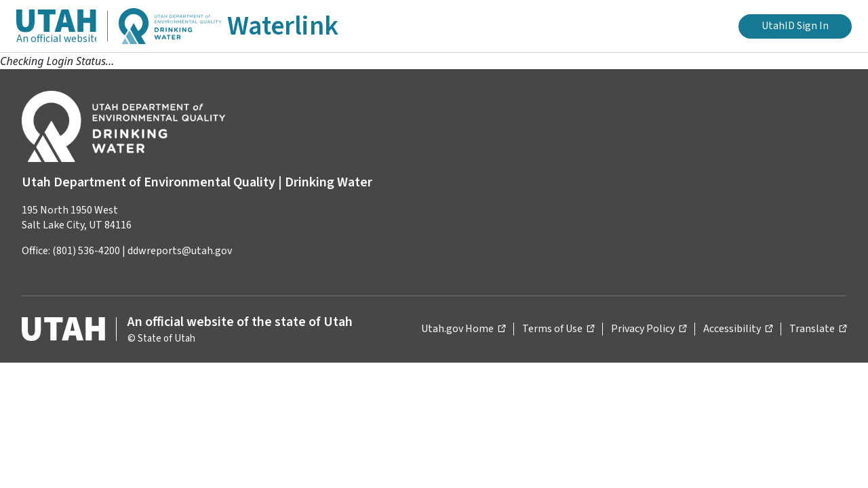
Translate (818, 328)
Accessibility (738, 328)
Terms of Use (558, 328)
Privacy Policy (649, 328)
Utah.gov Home (463, 328)
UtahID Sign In (795, 26)
